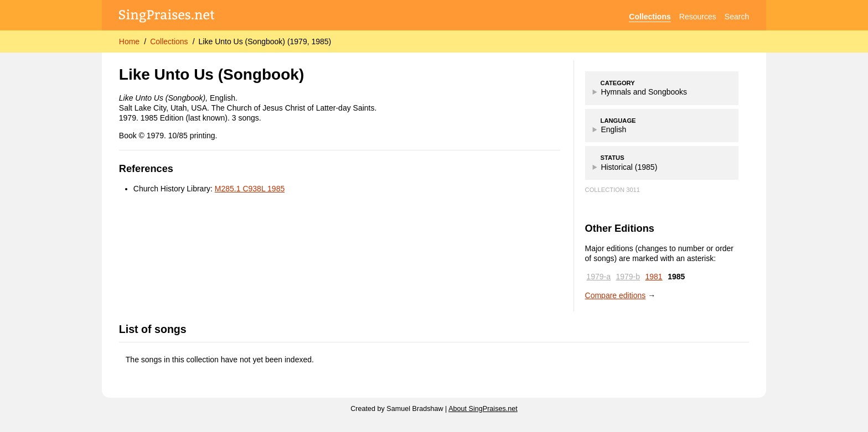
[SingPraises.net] (167, 17)
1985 (676, 277)
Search (737, 17)
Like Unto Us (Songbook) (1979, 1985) (265, 41)
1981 (654, 277)
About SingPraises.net (483, 409)
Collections (650, 17)
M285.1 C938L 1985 (250, 189)
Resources (698, 17)
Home (129, 41)
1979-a (598, 277)
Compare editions (616, 295)
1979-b (628, 277)
